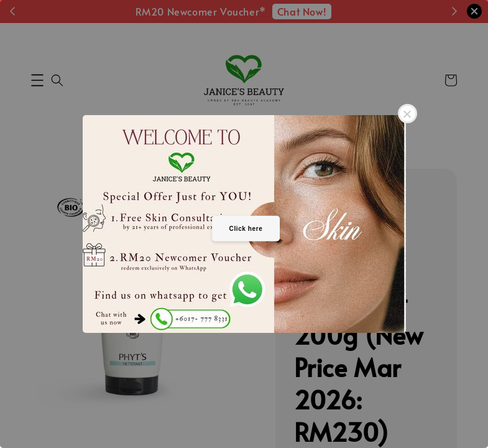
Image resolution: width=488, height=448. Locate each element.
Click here (246, 228)
